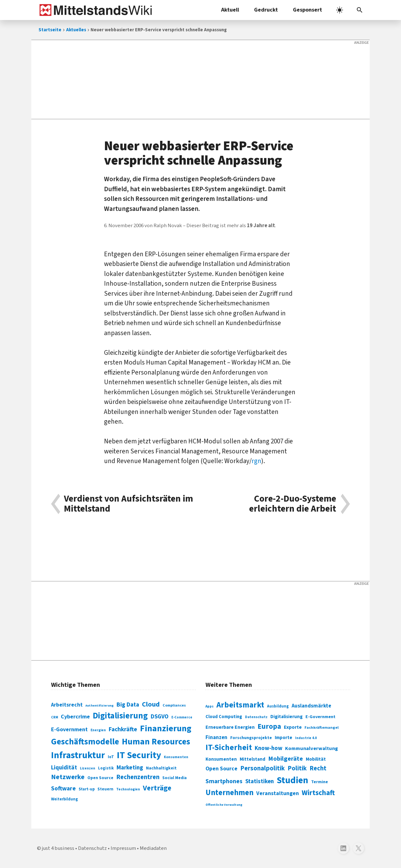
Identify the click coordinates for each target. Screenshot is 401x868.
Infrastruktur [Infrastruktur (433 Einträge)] (78, 755)
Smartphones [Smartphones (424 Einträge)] (224, 781)
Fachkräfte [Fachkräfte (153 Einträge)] (123, 729)
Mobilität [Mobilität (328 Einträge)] (316, 759)
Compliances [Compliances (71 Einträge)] (174, 705)
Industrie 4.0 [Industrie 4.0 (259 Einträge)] (306, 738)
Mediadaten (153, 848)
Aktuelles (76, 30)
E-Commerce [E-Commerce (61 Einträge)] (182, 717)
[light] (340, 10)
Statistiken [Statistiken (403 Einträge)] (260, 781)
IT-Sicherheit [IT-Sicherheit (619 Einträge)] (229, 748)
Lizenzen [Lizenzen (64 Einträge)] (88, 768)
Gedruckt (266, 10)
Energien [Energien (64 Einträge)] (98, 730)
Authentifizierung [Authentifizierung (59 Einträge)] (100, 705)
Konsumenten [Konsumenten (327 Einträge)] (221, 759)
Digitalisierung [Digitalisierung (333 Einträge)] (286, 717)
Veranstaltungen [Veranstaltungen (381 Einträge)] (278, 793)
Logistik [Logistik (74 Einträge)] (106, 768)
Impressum (123, 848)
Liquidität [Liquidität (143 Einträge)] (64, 768)
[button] (360, 10)
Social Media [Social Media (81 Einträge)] (174, 778)
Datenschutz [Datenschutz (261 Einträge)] (256, 717)
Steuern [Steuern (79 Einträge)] (105, 789)
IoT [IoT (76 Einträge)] (111, 757)
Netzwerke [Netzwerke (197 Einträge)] (68, 777)
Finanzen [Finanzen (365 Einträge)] (216, 738)
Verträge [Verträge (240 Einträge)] (157, 788)
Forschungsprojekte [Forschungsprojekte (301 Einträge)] (251, 738)
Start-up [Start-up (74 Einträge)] (87, 789)
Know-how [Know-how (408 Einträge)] (268, 748)
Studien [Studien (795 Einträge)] (292, 780)
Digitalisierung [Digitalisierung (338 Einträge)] (120, 716)
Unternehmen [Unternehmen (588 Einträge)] (229, 793)
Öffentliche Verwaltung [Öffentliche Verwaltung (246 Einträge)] (224, 805)
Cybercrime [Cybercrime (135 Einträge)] (75, 717)
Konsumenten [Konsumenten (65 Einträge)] (176, 757)
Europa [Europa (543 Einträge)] (269, 726)
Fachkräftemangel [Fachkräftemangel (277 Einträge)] (322, 728)
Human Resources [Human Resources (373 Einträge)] (156, 742)
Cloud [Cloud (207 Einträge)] (151, 704)
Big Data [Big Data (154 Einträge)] (128, 705)
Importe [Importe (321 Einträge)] (284, 738)
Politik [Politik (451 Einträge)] (297, 768)
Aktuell (230, 10)
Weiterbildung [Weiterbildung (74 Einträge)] (65, 799)
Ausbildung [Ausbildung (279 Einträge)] (278, 706)
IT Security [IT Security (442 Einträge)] (139, 755)
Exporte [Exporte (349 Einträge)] (293, 727)
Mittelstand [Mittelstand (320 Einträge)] (253, 759)
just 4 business (58, 848)
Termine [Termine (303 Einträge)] (320, 782)
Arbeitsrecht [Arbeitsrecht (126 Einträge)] (67, 705)
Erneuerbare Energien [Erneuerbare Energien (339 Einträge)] (230, 727)
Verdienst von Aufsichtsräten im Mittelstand (128, 504)
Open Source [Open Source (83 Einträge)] (100, 778)
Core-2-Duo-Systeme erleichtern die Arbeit (293, 504)
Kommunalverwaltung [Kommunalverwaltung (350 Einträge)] (312, 748)
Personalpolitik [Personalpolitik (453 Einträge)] (263, 768)
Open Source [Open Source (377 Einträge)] (221, 769)
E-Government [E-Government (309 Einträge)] (320, 717)
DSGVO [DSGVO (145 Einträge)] (160, 717)
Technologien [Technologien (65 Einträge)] (128, 789)
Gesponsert (307, 10)
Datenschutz (92, 848)
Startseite (50, 30)
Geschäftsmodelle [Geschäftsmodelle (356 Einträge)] (85, 742)
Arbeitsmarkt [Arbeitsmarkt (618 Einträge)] (240, 705)
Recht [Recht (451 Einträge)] (318, 768)
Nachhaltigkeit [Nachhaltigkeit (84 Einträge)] (161, 768)
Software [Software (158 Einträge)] (63, 789)
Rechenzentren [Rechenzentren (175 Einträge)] (138, 777)
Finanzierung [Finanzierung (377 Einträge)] (166, 728)
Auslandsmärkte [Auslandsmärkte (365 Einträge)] (311, 706)
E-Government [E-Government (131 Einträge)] (69, 730)
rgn (256, 461)
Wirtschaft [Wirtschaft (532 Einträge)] (318, 793)
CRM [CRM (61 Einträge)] (55, 717)
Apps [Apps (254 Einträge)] (210, 706)
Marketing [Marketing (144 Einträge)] (130, 768)
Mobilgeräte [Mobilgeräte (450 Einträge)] (286, 759)
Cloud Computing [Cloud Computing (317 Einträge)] (224, 717)
